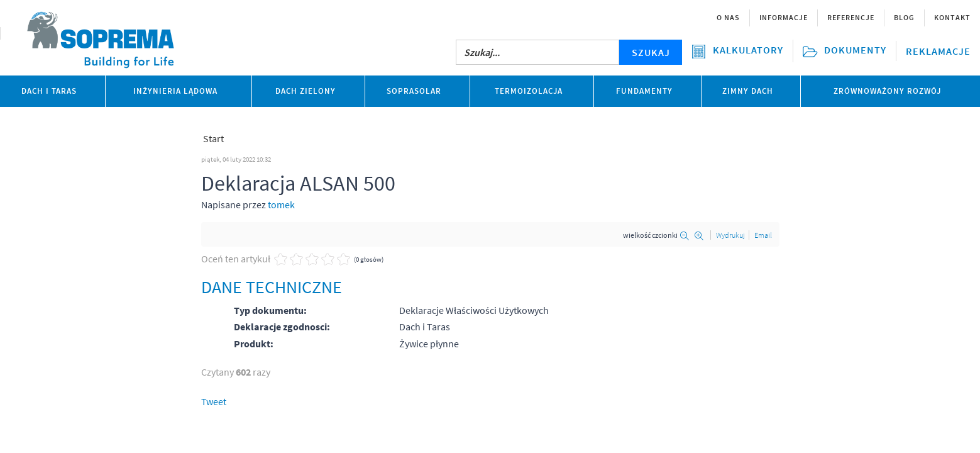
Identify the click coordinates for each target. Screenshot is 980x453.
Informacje (784, 17)
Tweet (214, 401)
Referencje (851, 17)
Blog (904, 17)
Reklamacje (938, 51)
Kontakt (952, 17)
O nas (728, 17)
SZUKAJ (651, 52)
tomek (281, 204)
